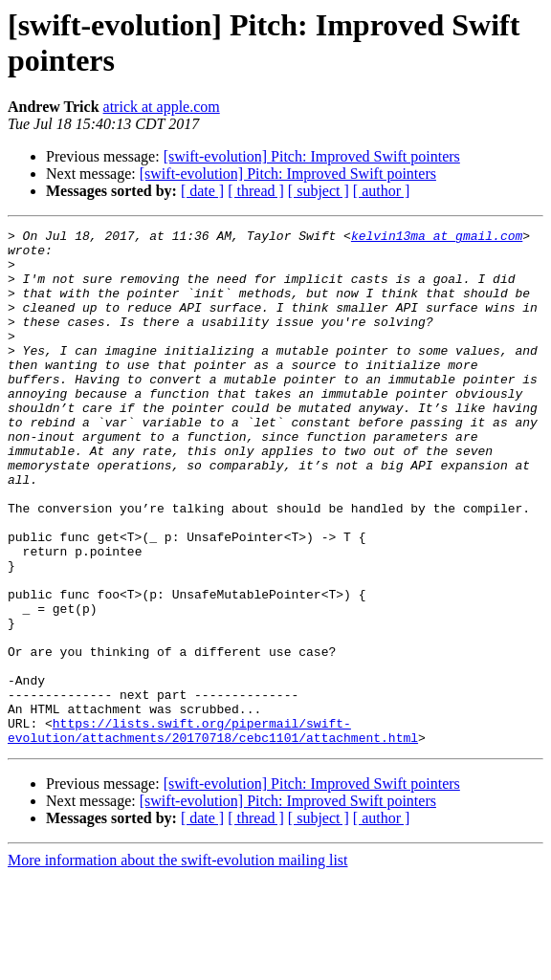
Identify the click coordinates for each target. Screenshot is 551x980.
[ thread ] (256, 191)
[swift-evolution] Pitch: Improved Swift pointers (312, 156)
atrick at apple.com (162, 107)
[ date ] (202, 191)
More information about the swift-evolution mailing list (178, 963)
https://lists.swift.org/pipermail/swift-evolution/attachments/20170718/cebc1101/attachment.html (213, 832)
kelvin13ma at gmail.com (437, 238)
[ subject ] (319, 191)
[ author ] (382, 191)
